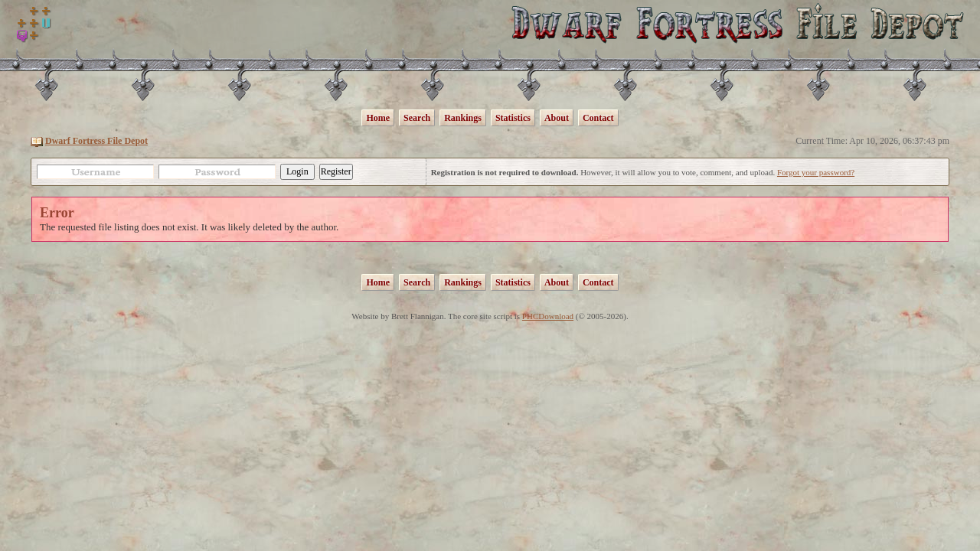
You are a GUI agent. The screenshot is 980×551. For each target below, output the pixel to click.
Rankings (463, 118)
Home (378, 118)
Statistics (513, 118)
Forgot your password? (816, 172)
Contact (598, 118)
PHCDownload (548, 316)
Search (417, 118)
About (557, 118)
